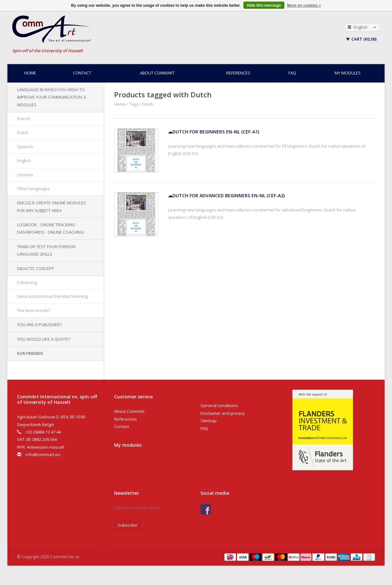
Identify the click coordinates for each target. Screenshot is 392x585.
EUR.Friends (30, 353)
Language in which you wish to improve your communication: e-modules (52, 97)
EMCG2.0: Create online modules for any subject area (52, 206)
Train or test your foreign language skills (46, 250)
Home (30, 73)
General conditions (219, 405)
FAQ (292, 73)
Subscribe (127, 525)
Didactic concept (36, 268)
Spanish (25, 147)
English (24, 161)
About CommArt (157, 73)
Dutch (23, 132)
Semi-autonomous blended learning (52, 296)
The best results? (34, 310)
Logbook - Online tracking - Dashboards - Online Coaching (50, 228)
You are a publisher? (39, 325)
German (25, 175)
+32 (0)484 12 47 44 (43, 432)
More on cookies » (304, 5)
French (24, 119)
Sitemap (209, 421)
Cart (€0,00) (361, 39)
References (238, 73)
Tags (134, 104)
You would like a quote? (44, 339)
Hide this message (264, 5)
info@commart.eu (43, 454)
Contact (82, 73)
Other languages (34, 189)
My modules (348, 73)
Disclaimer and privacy (223, 413)
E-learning (27, 282)
